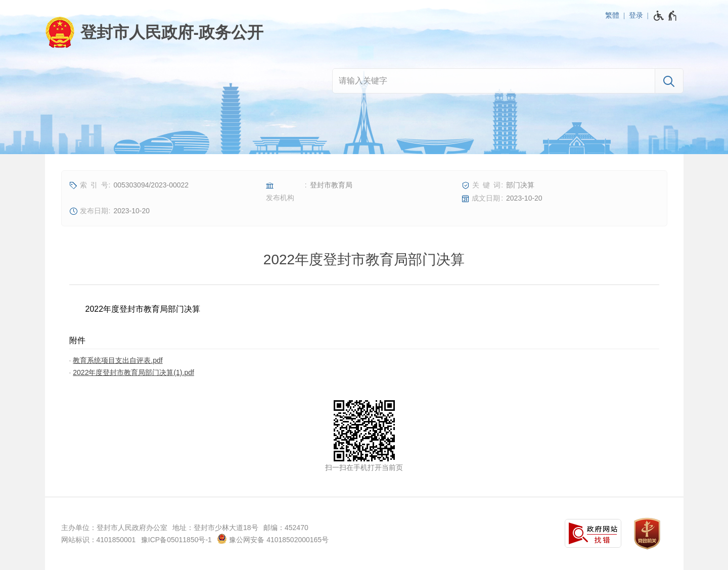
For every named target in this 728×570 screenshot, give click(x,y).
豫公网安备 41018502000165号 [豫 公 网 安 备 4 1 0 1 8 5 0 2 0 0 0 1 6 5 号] (273, 539)
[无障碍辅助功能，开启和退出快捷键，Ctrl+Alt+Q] (666, 16)
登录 (636, 15)
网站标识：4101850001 (99, 540)
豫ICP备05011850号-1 (176, 540)
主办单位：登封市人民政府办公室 (114, 528)
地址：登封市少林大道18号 (215, 528)
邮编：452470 (286, 528)
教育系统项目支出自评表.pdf (118, 360)
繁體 (612, 15)
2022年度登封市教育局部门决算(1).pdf (133, 372)
